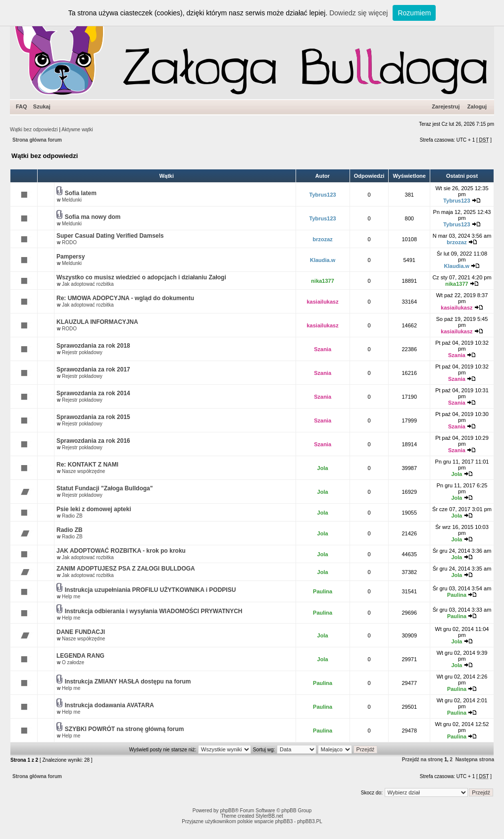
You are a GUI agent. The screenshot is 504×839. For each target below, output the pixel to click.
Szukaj (42, 106)
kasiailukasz (323, 302)
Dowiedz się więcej (358, 13)
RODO (69, 242)
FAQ (22, 106)
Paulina (323, 591)
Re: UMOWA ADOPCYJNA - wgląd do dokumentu (125, 298)
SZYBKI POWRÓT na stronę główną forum (125, 729)
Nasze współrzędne (83, 471)
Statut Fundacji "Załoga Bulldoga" (105, 488)
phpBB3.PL (310, 821)
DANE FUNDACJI (81, 632)
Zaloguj (477, 106)
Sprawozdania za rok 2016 (93, 441)
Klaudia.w (323, 260)
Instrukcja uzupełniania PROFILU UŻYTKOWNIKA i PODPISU (151, 590)
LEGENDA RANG (80, 656)
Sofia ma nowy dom (93, 217)
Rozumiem (414, 13)
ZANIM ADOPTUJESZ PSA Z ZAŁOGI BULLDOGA (126, 569)
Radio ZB (72, 516)
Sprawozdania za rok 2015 (93, 417)
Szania (323, 349)
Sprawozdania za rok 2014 (93, 393)
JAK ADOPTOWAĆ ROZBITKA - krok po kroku (121, 551)
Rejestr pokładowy (82, 352)
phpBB (227, 811)
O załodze (73, 662)
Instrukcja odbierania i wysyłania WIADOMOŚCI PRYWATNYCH (154, 611)
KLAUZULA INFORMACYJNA (97, 322)
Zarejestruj (446, 106)
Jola (323, 468)
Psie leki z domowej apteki (94, 509)
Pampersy (71, 257)
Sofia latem (81, 193)
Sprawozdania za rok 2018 (93, 346)
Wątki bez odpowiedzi (34, 130)
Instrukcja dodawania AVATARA (109, 705)
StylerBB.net (269, 816)
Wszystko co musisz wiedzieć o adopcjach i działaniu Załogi (141, 277)
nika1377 (322, 281)
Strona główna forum (37, 140)
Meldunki (72, 200)
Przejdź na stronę (423, 760)
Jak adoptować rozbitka (88, 284)
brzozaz (322, 239)
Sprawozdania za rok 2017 (93, 369)
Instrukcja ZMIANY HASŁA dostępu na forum (128, 682)
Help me (71, 597)
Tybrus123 (323, 195)
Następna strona (475, 760)
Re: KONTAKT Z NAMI (87, 465)
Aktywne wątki (77, 130)
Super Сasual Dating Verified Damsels (110, 236)
